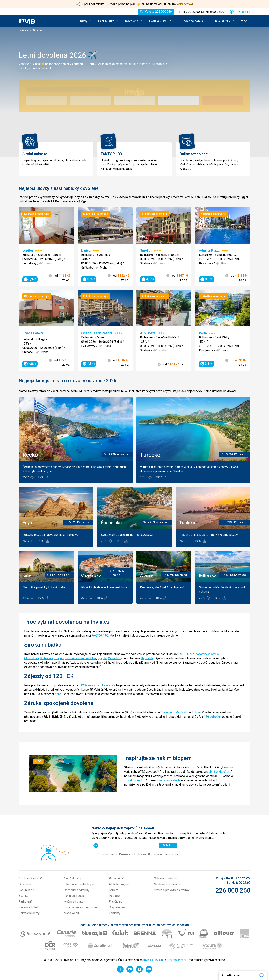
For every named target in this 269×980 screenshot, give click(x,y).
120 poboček (213, 717)
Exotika (23, 896)
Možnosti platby (74, 902)
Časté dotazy (72, 878)
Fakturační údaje (74, 896)
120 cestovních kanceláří (98, 685)
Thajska (59, 658)
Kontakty (115, 913)
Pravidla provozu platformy (172, 890)
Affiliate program (120, 884)
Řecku (140, 780)
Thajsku (129, 780)
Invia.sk (148, 960)
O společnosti (118, 907)
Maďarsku (182, 712)
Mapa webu (71, 913)
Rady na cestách (169, 780)
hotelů (59, 694)
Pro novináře (117, 878)
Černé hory (115, 658)
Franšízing (116, 902)
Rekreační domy (29, 913)
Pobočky (115, 896)
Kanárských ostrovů (208, 654)
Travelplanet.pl (177, 960)
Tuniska (189, 654)
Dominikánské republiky (81, 658)
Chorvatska (32, 658)
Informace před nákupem (80, 884)
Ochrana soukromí (166, 878)
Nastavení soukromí (167, 884)
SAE (180, 654)
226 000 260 (233, 890)
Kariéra (113, 890)
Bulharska (47, 658)
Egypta (102, 658)
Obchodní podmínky (77, 890)
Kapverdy (147, 658)
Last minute (26, 890)
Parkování (25, 902)
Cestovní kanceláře (31, 878)
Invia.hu (159, 960)
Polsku (196, 712)
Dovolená (25, 884)
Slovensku (167, 712)
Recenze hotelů (29, 907)
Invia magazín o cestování (81, 907)
